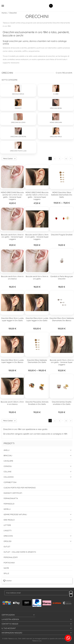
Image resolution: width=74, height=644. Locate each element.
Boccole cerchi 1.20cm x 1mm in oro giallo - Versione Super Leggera (37, 237)
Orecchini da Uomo (18, 122)
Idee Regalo (9, 520)
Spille (6, 573)
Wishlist (7, 581)
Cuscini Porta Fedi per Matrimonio (20, 488)
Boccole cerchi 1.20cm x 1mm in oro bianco (12, 403)
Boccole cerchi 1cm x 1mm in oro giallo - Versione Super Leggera (12, 237)
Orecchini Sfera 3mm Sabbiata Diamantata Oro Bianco (62, 319)
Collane (7, 472)
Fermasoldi (9, 504)
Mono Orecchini (56, 122)
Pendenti (18, 108)
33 (66, 159)
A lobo (56, 94)
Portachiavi (9, 563)
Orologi (7, 541)
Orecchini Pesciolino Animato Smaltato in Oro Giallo (37, 403)
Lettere (7, 525)
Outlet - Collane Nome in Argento (20, 552)
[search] (51, 6)
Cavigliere (8, 461)
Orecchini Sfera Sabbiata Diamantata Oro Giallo (37, 361)
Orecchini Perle (56, 137)
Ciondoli (8, 466)
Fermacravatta (11, 498)
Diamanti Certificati (13, 493)
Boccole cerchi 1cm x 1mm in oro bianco (12, 278)
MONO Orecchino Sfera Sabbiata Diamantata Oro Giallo (62, 195)
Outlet (7, 547)
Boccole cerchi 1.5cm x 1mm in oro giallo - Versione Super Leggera (62, 362)
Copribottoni (10, 482)
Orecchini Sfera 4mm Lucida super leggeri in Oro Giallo (37, 319)
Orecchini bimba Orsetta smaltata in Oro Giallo (62, 403)
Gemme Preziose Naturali (15, 514)
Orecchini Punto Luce (18, 151)
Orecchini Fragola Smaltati (62, 235)
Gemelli (7, 509)
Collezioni (9, 477)
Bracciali (8, 456)
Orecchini (8, 536)
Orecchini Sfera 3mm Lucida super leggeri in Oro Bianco (12, 361)
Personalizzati (11, 557)
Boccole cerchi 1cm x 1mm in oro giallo (37, 278)
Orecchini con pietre (18, 137)
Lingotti (8, 531)
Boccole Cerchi (18, 94)
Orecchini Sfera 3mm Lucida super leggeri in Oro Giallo (12, 319)
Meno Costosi (10, 159)
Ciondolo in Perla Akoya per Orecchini (62, 278)
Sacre (6, 568)
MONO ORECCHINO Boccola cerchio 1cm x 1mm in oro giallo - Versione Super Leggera (12, 196)
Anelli (7, 450)
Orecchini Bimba (56, 108)
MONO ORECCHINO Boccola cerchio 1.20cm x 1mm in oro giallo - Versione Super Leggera (37, 196)
